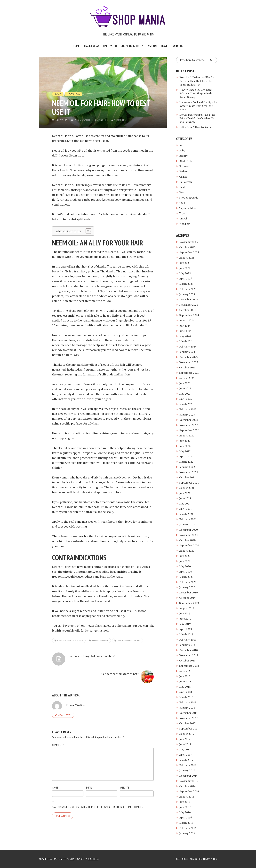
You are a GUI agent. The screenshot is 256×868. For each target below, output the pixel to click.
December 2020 (188, 530)
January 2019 (187, 645)
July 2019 (185, 613)
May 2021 (185, 503)
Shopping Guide (130, 46)
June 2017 (185, 744)
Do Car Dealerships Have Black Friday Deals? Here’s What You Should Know (197, 118)
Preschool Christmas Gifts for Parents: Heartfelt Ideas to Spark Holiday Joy (197, 81)
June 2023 (185, 388)
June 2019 (185, 619)
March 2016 (186, 823)
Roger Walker (84, 120)
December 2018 (188, 650)
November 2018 (189, 655)
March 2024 (186, 341)
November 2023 (189, 362)
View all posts (65, 703)
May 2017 (185, 749)
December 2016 (188, 776)
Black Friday (91, 46)
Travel (165, 46)
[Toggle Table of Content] (87, 231)
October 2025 (187, 247)
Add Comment (122, 120)
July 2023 (185, 383)
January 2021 (187, 524)
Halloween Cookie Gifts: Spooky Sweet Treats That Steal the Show (198, 106)
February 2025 (188, 289)
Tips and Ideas (74, 94)
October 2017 (187, 723)
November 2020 (189, 535)
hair (73, 266)
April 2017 (186, 755)
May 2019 (185, 624)
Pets (182, 192)
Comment (58, 732)
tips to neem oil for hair (129, 641)
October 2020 (187, 540)
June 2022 (185, 446)
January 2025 (187, 294)
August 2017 (187, 734)
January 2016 (187, 833)
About (184, 859)
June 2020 (185, 561)
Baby (182, 150)
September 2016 (189, 791)
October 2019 (187, 598)
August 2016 (187, 797)
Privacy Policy (210, 859)
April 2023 (186, 399)
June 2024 (185, 331)
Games (183, 177)
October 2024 (187, 310)
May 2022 (185, 451)
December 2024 (188, 299)
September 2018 (189, 666)
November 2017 (189, 718)
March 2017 (186, 760)
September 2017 (189, 729)
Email (90, 775)
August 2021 (187, 488)
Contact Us (195, 859)
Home (76, 46)
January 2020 (187, 587)
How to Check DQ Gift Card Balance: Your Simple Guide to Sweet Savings (197, 93)
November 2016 (189, 781)
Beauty (58, 94)
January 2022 (187, 467)
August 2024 (187, 320)
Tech (182, 203)
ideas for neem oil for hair (70, 641)
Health (183, 187)
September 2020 (189, 545)
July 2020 (185, 556)
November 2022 (189, 425)
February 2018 (188, 702)
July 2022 (185, 441)
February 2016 (188, 828)
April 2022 (186, 456)
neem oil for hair (100, 641)
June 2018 (185, 681)
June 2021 (185, 498)
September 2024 (189, 315)
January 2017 (187, 770)
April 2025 (186, 278)
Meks (72, 859)
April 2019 (186, 629)
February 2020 (188, 582)
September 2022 (189, 430)
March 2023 (186, 404)
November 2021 (189, 472)
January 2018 (187, 708)
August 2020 (187, 551)
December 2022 (188, 420)
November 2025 (189, 242)
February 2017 (188, 765)
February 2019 (188, 640)
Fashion (152, 46)
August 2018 (187, 671)
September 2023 (189, 373)
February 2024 (188, 347)
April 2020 (186, 572)
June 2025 (185, 268)
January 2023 (187, 415)
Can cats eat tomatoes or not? (123, 660)
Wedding (178, 46)
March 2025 (186, 284)
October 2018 (187, 660)
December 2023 (188, 357)
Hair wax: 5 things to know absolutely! (82, 660)
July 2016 (185, 802)
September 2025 (189, 252)
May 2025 (185, 273)
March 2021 (186, 514)
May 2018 (185, 687)
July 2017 (185, 739)
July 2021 (185, 493)
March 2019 (186, 634)
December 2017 (188, 713)
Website (124, 775)
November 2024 (189, 305)
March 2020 (186, 577)
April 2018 (186, 692)
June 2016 (185, 807)
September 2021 (189, 483)
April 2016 (186, 817)
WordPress (94, 859)
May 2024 (185, 336)
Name (56, 775)
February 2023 (188, 409)
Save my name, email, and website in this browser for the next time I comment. (99, 794)
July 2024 (185, 326)
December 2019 (188, 592)
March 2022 (186, 462)
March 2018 (186, 697)
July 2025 (185, 263)
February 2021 (188, 519)
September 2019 (189, 603)
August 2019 (187, 608)
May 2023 (185, 394)
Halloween (110, 46)
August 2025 (187, 258)
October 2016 (187, 786)
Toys (182, 213)
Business (184, 166)
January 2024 (187, 352)
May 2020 (185, 566)
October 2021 (187, 477)
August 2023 (187, 378)
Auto (182, 145)
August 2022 (187, 435)
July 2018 (185, 676)
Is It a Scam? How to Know (195, 127)
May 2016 (185, 812)
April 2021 (186, 509)
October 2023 (187, 367)
